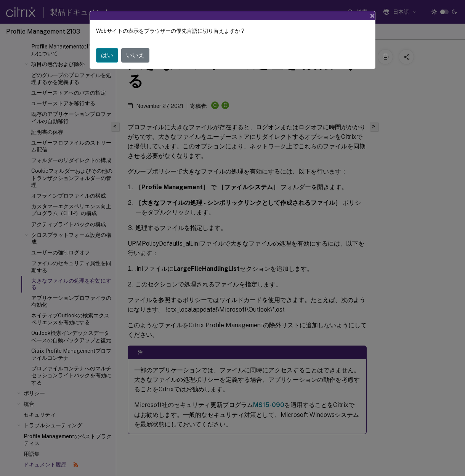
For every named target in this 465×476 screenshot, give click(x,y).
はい (107, 55)
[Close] (372, 16)
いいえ (135, 55)
